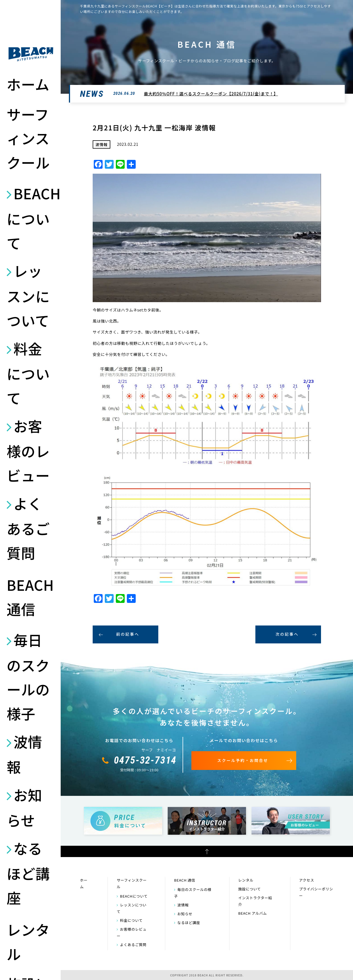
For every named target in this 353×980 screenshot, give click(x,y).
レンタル (28, 942)
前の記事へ (128, 634)
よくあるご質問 (28, 528)
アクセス (307, 880)
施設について (250, 889)
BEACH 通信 (30, 597)
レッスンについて (28, 295)
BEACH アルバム (253, 913)
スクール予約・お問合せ (243, 760)
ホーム (28, 84)
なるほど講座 (28, 873)
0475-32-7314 (145, 760)
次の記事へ (287, 634)
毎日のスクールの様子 (28, 676)
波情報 (24, 754)
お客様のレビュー (28, 450)
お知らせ (24, 807)
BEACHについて (31, 218)
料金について (28, 373)
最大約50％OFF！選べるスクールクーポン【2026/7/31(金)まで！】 (211, 94)
